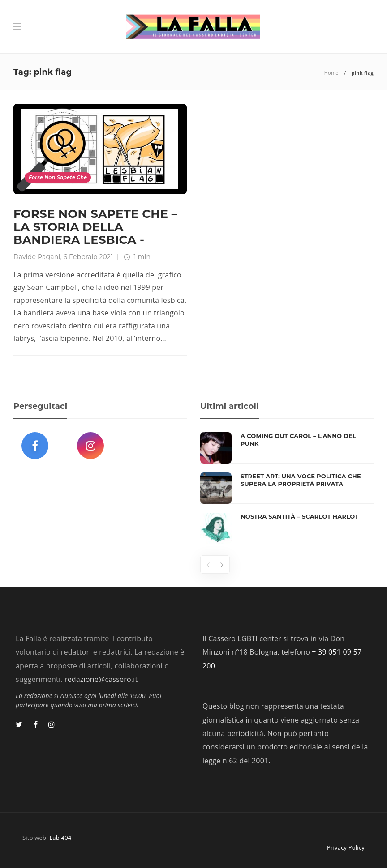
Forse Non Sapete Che (58, 177)
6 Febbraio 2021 (88, 257)
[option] (287, 488)
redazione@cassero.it (101, 679)
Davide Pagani (37, 257)
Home (331, 73)
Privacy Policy (346, 847)
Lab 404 (60, 838)
